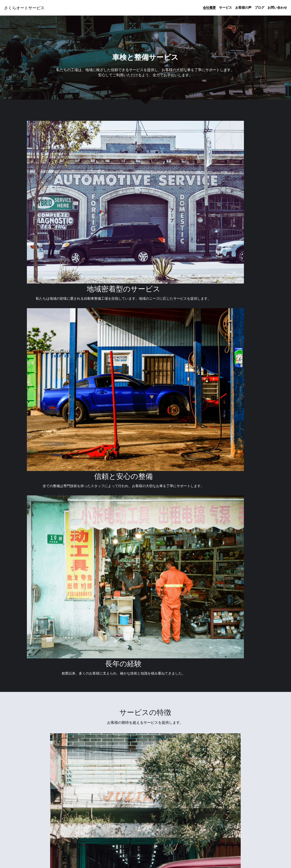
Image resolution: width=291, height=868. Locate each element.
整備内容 (145, 682)
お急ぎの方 (226, 682)
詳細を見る (65, 682)
